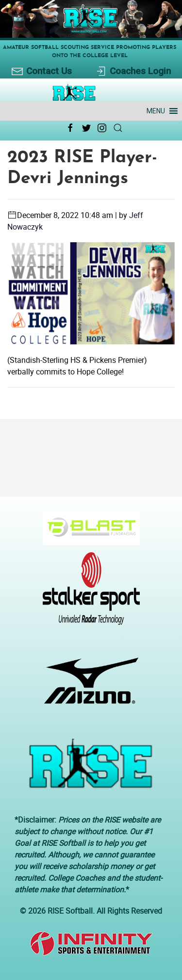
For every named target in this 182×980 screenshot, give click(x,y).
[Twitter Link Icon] (86, 128)
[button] (156, 111)
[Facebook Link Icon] (70, 128)
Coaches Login (133, 71)
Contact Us (41, 71)
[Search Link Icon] (118, 128)
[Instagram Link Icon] (102, 128)
